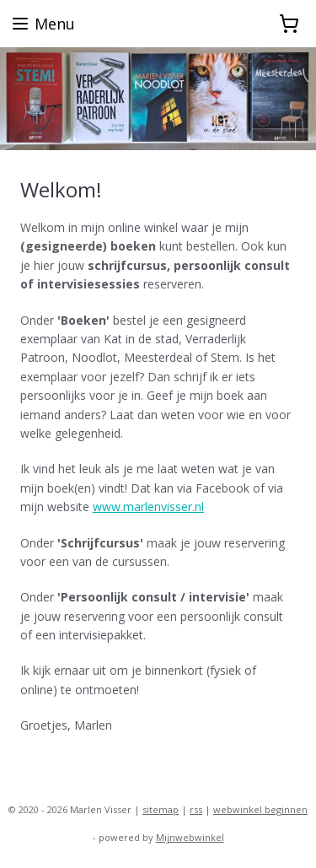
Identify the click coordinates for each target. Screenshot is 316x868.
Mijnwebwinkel (190, 837)
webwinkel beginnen (260, 809)
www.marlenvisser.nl (148, 507)
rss (196, 809)
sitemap (161, 809)
